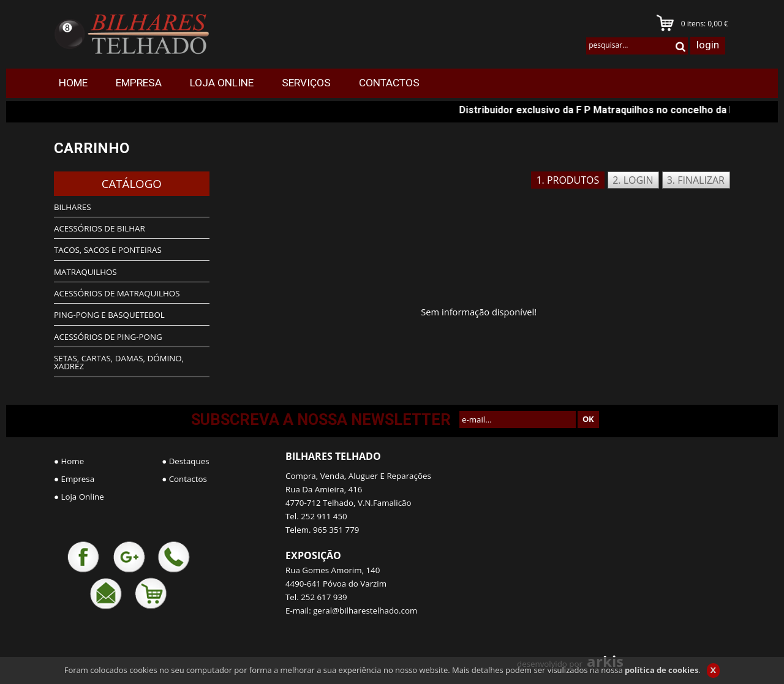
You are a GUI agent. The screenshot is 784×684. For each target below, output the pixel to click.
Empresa (78, 479)
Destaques (189, 461)
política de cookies (661, 670)
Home (73, 461)
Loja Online (83, 497)
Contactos (188, 479)
